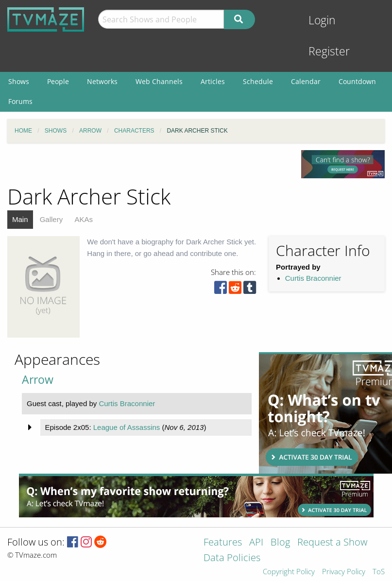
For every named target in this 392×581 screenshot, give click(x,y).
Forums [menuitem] (20, 101)
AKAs (84, 219)
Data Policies (232, 558)
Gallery (51, 219)
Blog (280, 543)
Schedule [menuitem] (258, 81)
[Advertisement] (322, 413)
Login (322, 20)
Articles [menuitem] (213, 81)
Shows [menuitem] (19, 81)
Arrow (38, 380)
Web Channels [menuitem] (159, 81)
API (256, 543)
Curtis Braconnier (313, 278)
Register (329, 51)
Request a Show (332, 543)
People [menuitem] (58, 81)
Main (20, 219)
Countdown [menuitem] (357, 81)
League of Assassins (127, 427)
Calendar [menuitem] (306, 81)
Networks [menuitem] (102, 81)
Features (223, 543)
